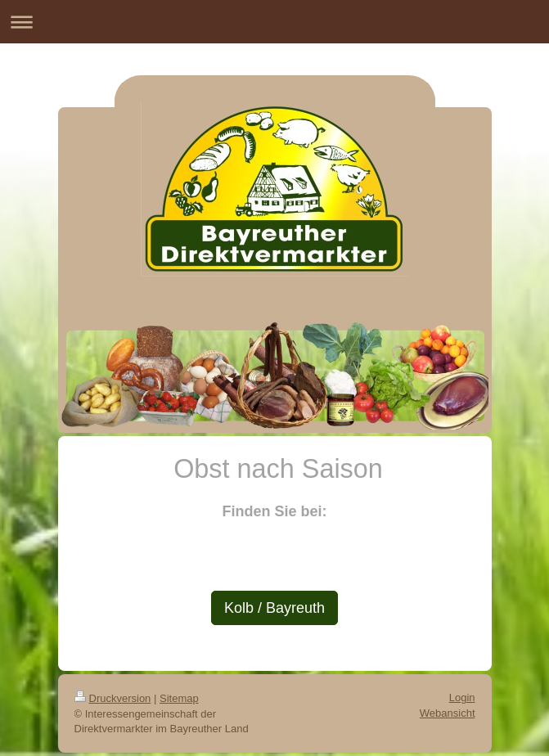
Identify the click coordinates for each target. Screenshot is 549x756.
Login (462, 697)
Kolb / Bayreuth (274, 608)
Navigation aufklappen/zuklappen (274, 22)
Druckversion (113, 698)
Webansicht (448, 713)
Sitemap (179, 698)
